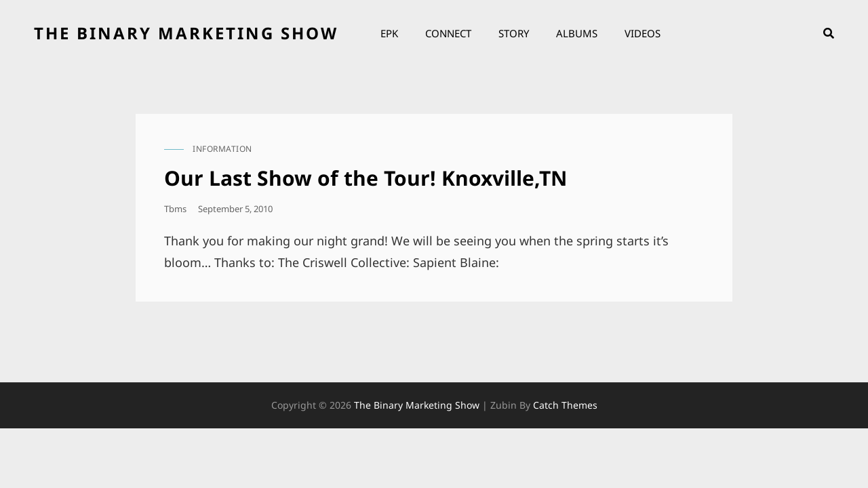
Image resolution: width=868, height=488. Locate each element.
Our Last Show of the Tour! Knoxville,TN (366, 178)
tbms (175, 209)
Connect (448, 33)
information (222, 149)
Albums (577, 33)
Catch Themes (565, 405)
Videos (643, 33)
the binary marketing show (186, 33)
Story (514, 33)
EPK (389, 33)
